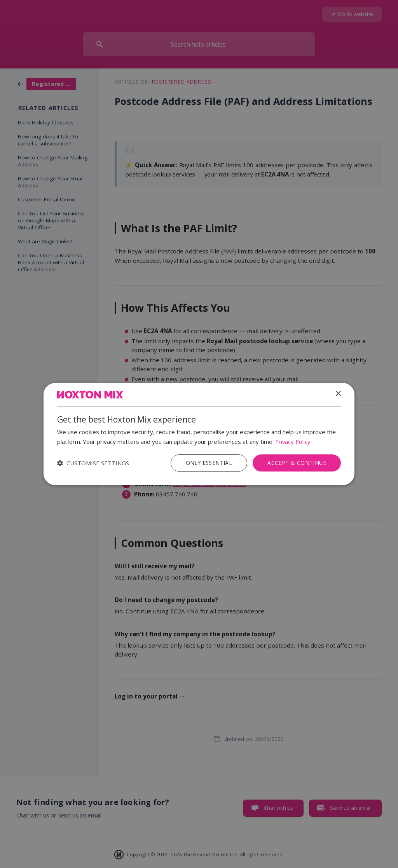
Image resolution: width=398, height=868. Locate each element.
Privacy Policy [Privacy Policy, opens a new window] (293, 442)
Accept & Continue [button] (297, 463)
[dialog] (199, 434)
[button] (93, 463)
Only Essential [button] (209, 463)
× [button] (338, 394)
